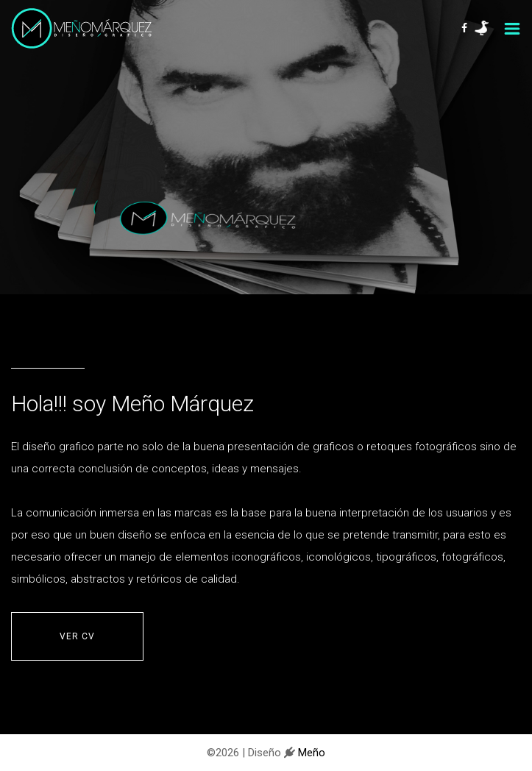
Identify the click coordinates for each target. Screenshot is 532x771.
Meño (310, 753)
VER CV (77, 636)
